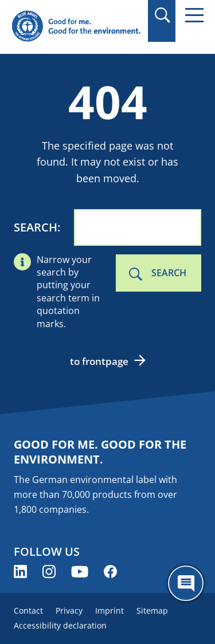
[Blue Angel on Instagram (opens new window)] (49, 572)
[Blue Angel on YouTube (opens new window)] (80, 572)
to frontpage (99, 361)
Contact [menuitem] (28, 610)
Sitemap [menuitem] (152, 610)
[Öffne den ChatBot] (186, 583)
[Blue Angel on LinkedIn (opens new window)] (20, 572)
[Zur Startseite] (76, 27)
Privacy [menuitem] (69, 610)
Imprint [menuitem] (110, 610)
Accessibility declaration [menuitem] (60, 625)
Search (36, 227)
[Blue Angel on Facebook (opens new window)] (110, 572)
